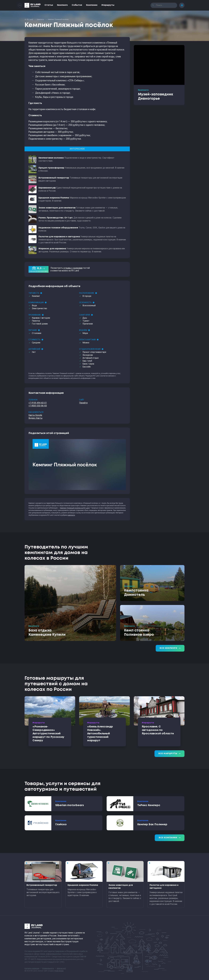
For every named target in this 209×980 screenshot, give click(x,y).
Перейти (83, 403)
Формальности (48, 968)
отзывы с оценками (73, 268)
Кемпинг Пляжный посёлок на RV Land (75, 508)
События (77, 5)
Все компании (170, 838)
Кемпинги (62, 5)
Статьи (49, 5)
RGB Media (59, 971)
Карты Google (35, 415)
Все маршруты (169, 754)
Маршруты (108, 5)
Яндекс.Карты (35, 418)
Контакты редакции (32, 968)
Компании (92, 5)
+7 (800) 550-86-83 (38, 406)
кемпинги (71, 515)
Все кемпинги (170, 648)
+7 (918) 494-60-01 (38, 403)
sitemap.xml (61, 968)
